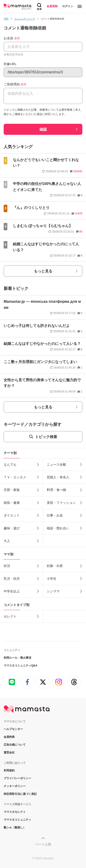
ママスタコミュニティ (17, 820)
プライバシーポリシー (17, 778)
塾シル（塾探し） (15, 828)
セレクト (10, 616)
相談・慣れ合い (58, 528)
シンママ (53, 591)
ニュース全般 (56, 464)
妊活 (7, 566)
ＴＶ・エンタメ (15, 477)
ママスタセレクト (15, 812)
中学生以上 (12, 591)
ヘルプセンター (13, 729)
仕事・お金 (55, 515)
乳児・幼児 (12, 579)
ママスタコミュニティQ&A (21, 666)
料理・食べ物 (56, 490)
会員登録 (52, 6)
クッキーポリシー (15, 786)
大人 (7, 541)
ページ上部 (43, 844)
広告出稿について (15, 745)
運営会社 (9, 753)
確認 (43, 129)
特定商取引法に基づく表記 (20, 794)
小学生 (52, 579)
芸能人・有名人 (58, 477)
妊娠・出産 (55, 566)
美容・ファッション (61, 503)
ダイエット (12, 515)
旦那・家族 (12, 490)
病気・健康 (12, 503)
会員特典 (9, 737)
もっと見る (43, 271)
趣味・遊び (12, 528)
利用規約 (9, 770)
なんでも (10, 464)
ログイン (68, 6)
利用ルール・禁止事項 (17, 658)
